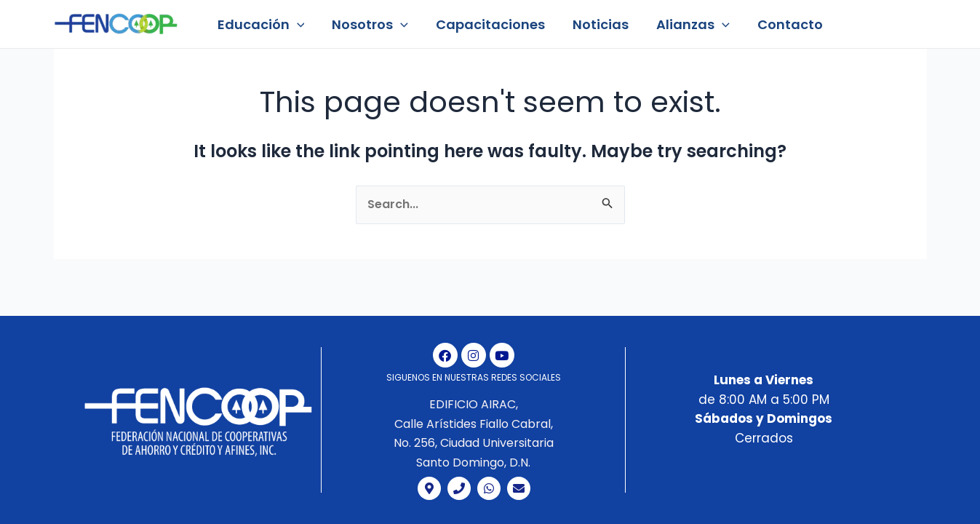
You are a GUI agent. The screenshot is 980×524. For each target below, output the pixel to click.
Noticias (595, 24)
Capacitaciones (487, 24)
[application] (296, 24)
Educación (260, 24)
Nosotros (368, 24)
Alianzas (686, 24)
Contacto (782, 24)
